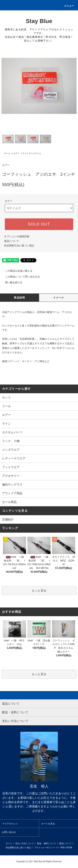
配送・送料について (47, 843)
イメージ (59, 298)
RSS (63, 848)
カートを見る (48, 824)
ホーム (7, 153)
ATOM (69, 848)
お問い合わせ (9, 832)
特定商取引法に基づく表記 (19, 246)
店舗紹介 (8, 519)
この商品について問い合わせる (20, 277)
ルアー (16, 153)
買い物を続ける (11, 282)
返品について (12, 241)
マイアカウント (10, 824)
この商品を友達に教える (16, 271)
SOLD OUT (39, 224)
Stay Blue (39, 21)
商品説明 (19, 298)
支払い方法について (25, 843)
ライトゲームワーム (32, 153)
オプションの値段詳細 (17, 236)
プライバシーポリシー (45, 848)
